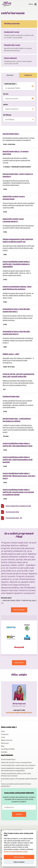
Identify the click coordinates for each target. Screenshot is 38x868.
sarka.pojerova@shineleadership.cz (19, 712)
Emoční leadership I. (11, 134)
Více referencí (19, 610)
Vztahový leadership (11, 396)
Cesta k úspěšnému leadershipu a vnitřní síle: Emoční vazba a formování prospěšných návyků (18, 492)
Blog (3, 746)
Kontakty (4, 752)
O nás (3, 737)
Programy (5, 734)
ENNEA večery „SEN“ (11, 354)
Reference (5, 743)
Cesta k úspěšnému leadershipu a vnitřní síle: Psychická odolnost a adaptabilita (16, 264)
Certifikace (7, 115)
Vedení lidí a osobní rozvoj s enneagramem (16, 762)
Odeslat (19, 814)
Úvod (3, 731)
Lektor (6, 105)
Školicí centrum (7, 740)
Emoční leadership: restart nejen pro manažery (18, 765)
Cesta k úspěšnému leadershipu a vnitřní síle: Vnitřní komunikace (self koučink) (18, 460)
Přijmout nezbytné (19, 862)
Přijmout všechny (19, 857)
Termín (6, 94)
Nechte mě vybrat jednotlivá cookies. (16, 852)
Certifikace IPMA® (8, 749)
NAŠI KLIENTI (19, 663)
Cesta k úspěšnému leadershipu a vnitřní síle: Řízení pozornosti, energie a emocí (19, 476)
